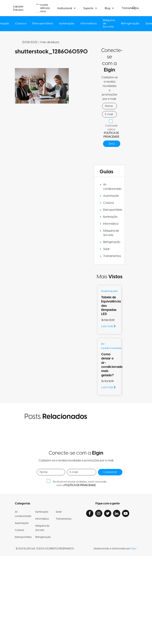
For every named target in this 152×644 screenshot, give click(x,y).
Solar (107, 249)
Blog (107, 8)
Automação (111, 196)
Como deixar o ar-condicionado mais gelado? (112, 365)
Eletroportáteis (42, 24)
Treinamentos (112, 256)
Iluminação (67, 24)
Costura (20, 24)
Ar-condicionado (112, 187)
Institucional (65, 8)
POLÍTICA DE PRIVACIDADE (111, 135)
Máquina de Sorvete (110, 24)
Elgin (134, 549)
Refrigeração (131, 24)
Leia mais (108, 326)
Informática (89, 24)
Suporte (88, 8)
